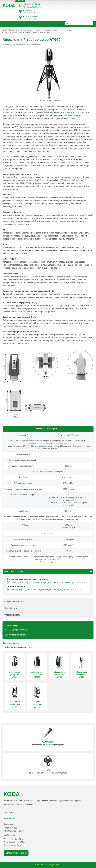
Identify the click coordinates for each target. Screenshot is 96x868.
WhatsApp (31, 7)
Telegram (39, 7)
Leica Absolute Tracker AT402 (70, 112)
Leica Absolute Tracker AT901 (75, 109)
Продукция (14, 30)
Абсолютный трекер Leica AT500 (15, 675)
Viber (25, 7)
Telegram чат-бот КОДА (13, 839)
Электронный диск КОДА (14, 842)
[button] (48, 601)
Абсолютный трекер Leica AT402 (37, 704)
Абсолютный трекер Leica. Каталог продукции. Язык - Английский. (40, 583)
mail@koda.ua (9, 835)
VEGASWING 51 (48, 742)
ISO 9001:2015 (19, 1)
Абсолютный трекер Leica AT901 (81, 675)
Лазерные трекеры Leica (13, 32)
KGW (48, 770)
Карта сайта (9, 813)
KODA (5, 30)
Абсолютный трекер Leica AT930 (59, 675)
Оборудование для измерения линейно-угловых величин (46, 30)
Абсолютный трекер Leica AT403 (15, 704)
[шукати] (79, 23)
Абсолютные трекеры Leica (38, 32)
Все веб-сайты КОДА (12, 845)
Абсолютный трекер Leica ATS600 (37, 675)
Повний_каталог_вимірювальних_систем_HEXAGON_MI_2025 (39, 590)
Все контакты (9, 824)
